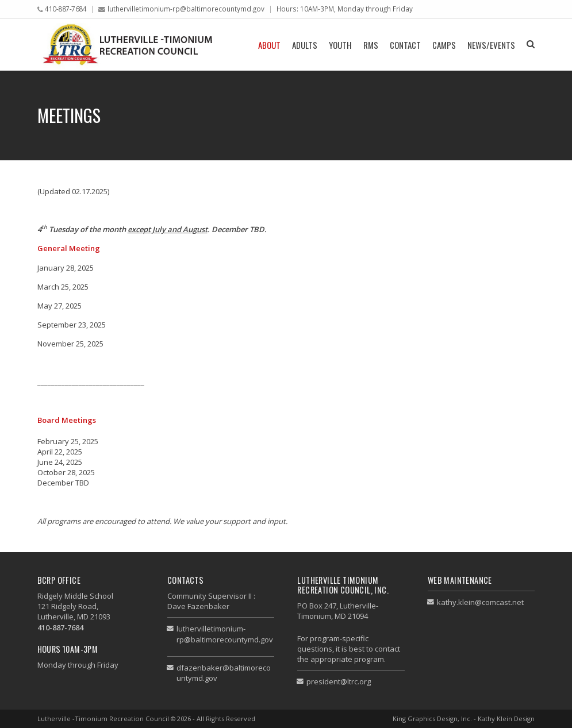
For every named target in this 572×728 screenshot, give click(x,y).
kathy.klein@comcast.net (480, 602)
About (269, 45)
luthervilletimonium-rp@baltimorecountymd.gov (186, 9)
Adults (305, 45)
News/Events (491, 45)
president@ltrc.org (339, 681)
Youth (340, 45)
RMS (371, 45)
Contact (405, 45)
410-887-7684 (66, 9)
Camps (444, 45)
